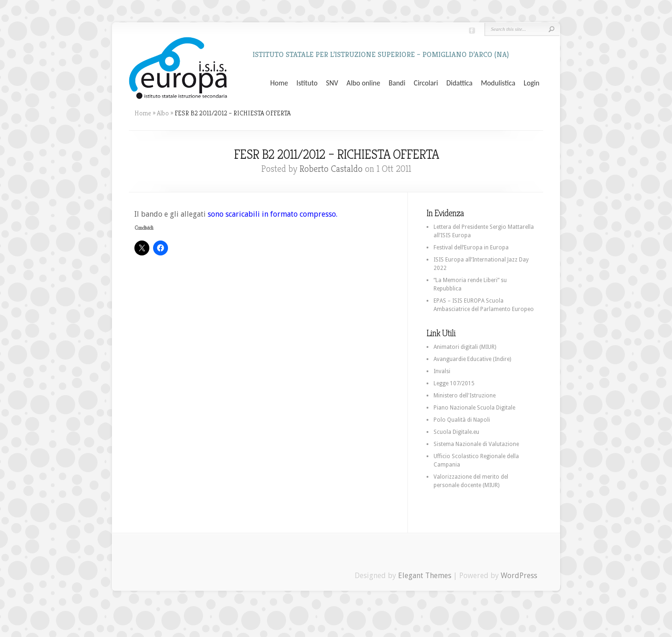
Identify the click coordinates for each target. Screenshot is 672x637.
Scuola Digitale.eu (456, 432)
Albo (163, 113)
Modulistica (498, 83)
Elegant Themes (425, 576)
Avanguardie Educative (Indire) (472, 359)
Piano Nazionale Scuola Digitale (474, 408)
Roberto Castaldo (331, 169)
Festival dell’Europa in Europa (471, 248)
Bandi (397, 83)
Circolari (426, 83)
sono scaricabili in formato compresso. (273, 214)
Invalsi (442, 371)
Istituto (307, 83)
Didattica (459, 83)
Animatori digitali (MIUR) (465, 347)
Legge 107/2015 (454, 383)
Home (279, 83)
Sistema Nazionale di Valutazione (476, 444)
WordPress (519, 576)
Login (532, 83)
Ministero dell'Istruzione (465, 396)
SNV (332, 83)
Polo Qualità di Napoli (462, 420)
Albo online (364, 83)
